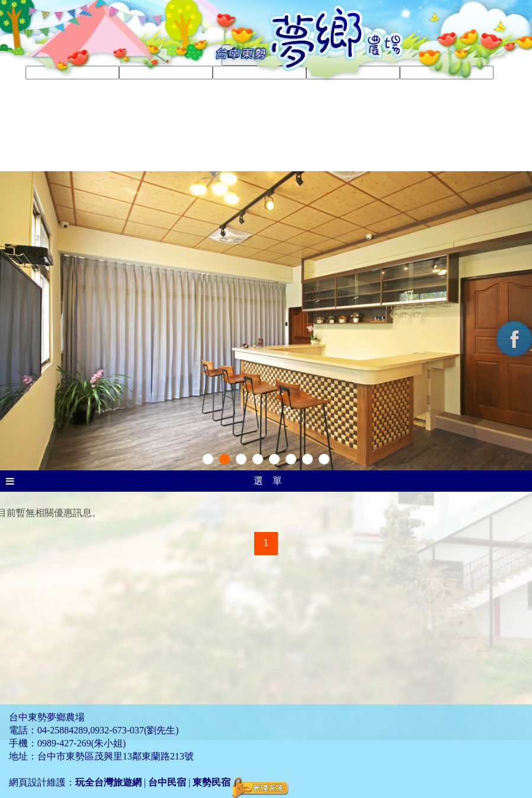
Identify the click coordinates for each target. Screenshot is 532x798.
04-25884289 (63, 730)
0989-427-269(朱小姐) (81, 743)
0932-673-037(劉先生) (134, 730)
